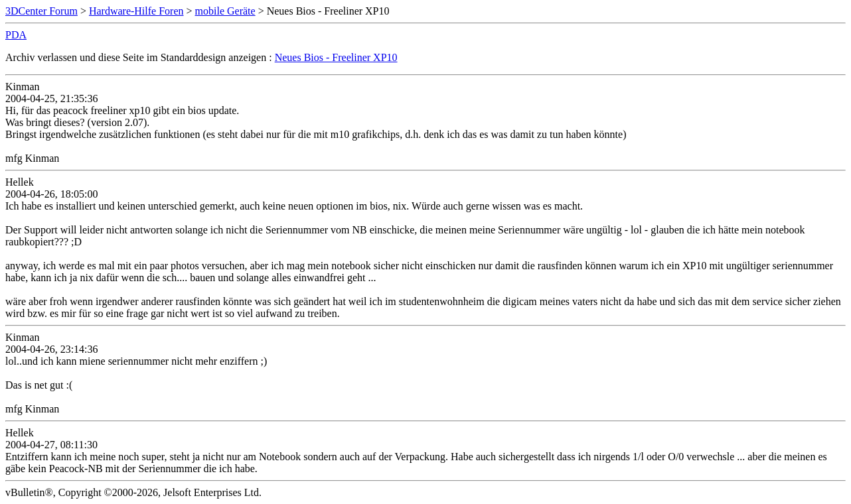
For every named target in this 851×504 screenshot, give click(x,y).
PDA (16, 35)
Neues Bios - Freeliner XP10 (336, 57)
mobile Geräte (225, 11)
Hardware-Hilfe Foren (136, 11)
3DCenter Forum (41, 11)
